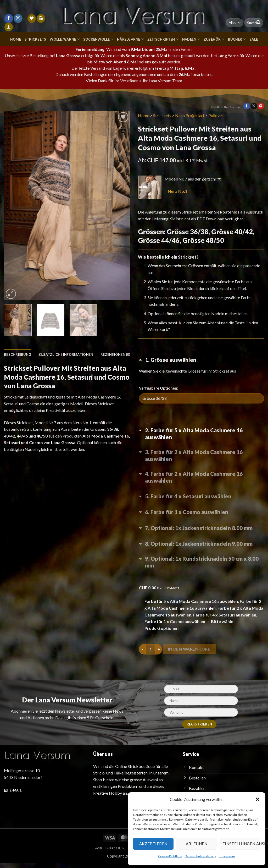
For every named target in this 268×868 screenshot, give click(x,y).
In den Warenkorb (190, 654)
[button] (258, 799)
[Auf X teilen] (254, 106)
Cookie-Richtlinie (170, 856)
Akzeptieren (152, 844)
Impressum (226, 856)
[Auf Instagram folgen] (18, 18)
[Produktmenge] (150, 654)
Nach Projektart (191, 115)
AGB (97, 854)
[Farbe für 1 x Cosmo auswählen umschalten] (202, 522)
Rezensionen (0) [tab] (24, 365)
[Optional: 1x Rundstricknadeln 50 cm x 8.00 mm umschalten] (202, 569)
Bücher (237, 39)
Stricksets (33, 39)
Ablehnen (196, 844)
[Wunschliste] (32, 18)
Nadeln (191, 39)
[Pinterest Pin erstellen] (261, 106)
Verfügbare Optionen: (158, 395)
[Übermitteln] (259, 23)
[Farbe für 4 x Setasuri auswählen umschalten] (202, 507)
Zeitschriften (164, 39)
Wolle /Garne (63, 39)
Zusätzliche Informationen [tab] (66, 354)
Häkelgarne (130, 39)
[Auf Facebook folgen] (9, 18)
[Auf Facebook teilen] (247, 106)
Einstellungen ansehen (241, 844)
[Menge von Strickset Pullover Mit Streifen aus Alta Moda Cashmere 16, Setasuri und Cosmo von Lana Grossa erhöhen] (159, 654)
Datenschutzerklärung (200, 856)
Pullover (218, 115)
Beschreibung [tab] (18, 354)
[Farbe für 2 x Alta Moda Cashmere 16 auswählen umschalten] (202, 463)
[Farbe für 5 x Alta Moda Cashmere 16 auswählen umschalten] (202, 442)
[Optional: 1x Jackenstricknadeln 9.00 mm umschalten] (202, 553)
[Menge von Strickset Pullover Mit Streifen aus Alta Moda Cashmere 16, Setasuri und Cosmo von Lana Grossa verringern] (142, 654)
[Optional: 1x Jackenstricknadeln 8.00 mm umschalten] (202, 538)
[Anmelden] (9, 27)
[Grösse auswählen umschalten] (202, 371)
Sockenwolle (97, 39)
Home (14, 39)
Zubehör (214, 39)
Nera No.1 (178, 191)
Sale (255, 39)
